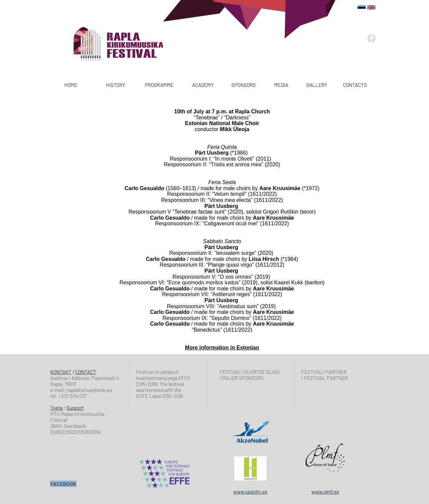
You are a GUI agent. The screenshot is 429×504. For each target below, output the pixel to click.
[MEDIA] (281, 85)
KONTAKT (61, 372)
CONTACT (86, 372)
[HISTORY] (116, 85)
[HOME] (71, 85)
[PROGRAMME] (159, 85)
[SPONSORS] (243, 85)
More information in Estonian (222, 348)
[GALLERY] (317, 85)
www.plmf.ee (325, 492)
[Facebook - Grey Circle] (372, 38)
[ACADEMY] (203, 85)
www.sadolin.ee (250, 492)
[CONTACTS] (355, 85)
